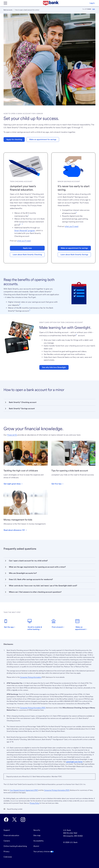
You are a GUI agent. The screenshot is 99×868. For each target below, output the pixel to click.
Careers (7, 841)
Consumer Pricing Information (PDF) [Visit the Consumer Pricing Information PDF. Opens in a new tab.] (57, 790)
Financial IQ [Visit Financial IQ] (12, 435)
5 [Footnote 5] (30, 310)
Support (7, 830)
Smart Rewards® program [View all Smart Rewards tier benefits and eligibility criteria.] (25, 230)
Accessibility (38, 841)
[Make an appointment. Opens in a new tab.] (85, 625)
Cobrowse (8, 857)
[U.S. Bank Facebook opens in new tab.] (6, 820)
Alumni (36, 846)
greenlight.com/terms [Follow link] (74, 762)
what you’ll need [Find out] (24, 241)
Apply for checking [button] (14, 139)
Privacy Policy (34, 803)
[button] (92, 3)
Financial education (11, 835)
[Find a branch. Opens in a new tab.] (59, 624)
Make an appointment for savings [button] (43, 139)
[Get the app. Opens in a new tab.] (11, 624)
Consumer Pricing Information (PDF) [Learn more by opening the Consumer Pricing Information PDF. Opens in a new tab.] (33, 708)
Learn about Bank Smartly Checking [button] (27, 255)
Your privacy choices (44, 851)
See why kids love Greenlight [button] (54, 367)
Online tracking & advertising (15, 846)
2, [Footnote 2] (20, 224)
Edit (94, 9)
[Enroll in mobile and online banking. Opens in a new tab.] (38, 625)
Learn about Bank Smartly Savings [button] (74, 255)
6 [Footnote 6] (76, 334)
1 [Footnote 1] (28, 215)
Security (37, 830)
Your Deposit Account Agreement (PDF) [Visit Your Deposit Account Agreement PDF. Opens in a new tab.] (24, 790)
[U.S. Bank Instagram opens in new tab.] (23, 820)
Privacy (6, 851)
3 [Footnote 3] (22, 224)
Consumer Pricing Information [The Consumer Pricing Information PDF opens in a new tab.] (31, 677)
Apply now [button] (27, 248)
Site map (37, 835)
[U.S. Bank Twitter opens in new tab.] (14, 820)
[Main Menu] (5, 3)
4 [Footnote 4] (76, 212)
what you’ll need (72, 226)
